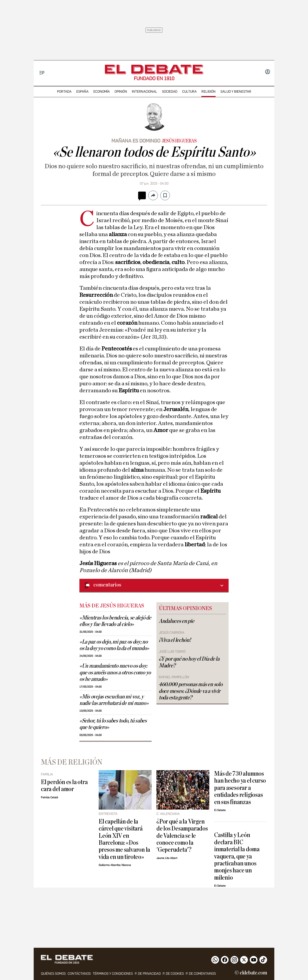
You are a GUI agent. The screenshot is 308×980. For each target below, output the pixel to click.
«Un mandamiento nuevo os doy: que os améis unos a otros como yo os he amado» (115, 672)
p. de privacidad (148, 974)
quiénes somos (53, 974)
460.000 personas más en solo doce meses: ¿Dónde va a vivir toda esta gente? (191, 691)
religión (209, 92)
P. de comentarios (201, 974)
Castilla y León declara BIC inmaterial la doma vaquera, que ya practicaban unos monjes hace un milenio (237, 856)
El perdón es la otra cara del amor (64, 786)
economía (102, 92)
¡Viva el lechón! (175, 640)
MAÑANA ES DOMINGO (136, 141)
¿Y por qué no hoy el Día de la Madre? (189, 662)
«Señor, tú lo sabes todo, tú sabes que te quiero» (113, 724)
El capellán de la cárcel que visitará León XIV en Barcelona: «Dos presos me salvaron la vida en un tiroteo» (124, 839)
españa (82, 92)
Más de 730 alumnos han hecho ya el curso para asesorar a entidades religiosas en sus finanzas (240, 788)
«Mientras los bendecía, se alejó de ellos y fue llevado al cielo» (115, 621)
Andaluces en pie (176, 621)
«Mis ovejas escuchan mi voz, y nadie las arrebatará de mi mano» (114, 700)
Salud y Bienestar (236, 92)
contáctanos (79, 974)
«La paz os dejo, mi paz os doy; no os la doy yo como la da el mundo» (114, 645)
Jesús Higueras (179, 141)
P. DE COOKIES (173, 974)
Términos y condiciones (113, 974)
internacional (144, 92)
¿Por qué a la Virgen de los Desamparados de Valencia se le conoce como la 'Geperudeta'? (182, 836)
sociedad (170, 92)
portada (64, 92)
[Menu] (42, 73)
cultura (189, 92)
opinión (121, 92)
